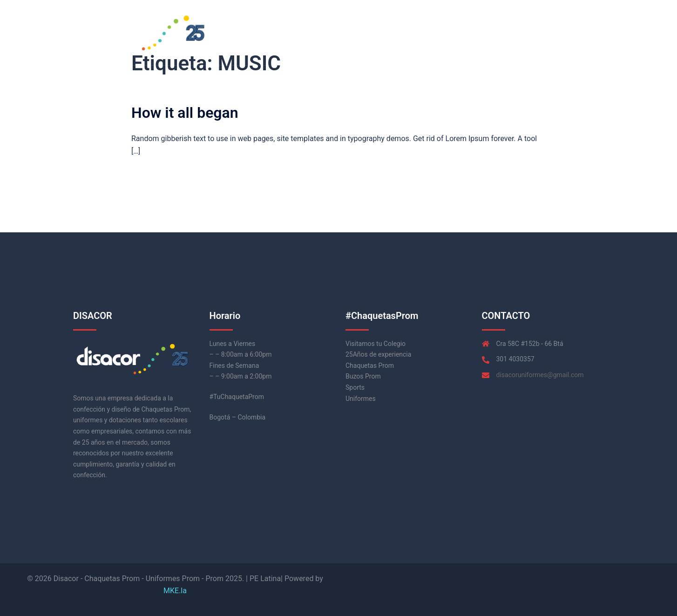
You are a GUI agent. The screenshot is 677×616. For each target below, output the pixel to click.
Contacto (584, 32)
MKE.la (175, 591)
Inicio (488, 32)
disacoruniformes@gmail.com (540, 375)
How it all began (185, 113)
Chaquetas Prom (534, 32)
